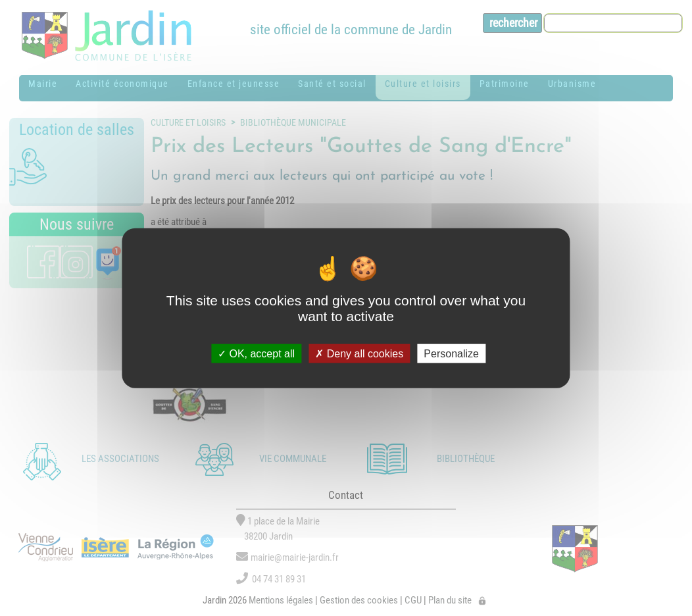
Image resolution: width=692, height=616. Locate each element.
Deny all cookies (359, 353)
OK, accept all (256, 353)
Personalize (451, 353)
